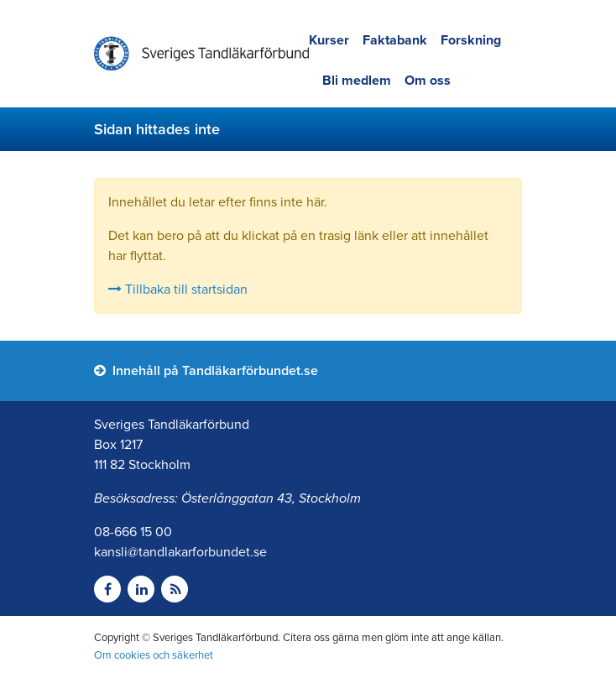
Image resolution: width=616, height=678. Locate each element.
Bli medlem (357, 81)
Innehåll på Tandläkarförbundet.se (206, 371)
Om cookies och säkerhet (154, 655)
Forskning (471, 40)
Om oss (428, 81)
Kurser (329, 40)
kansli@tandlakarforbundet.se (180, 552)
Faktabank (395, 40)
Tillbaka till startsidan (178, 289)
